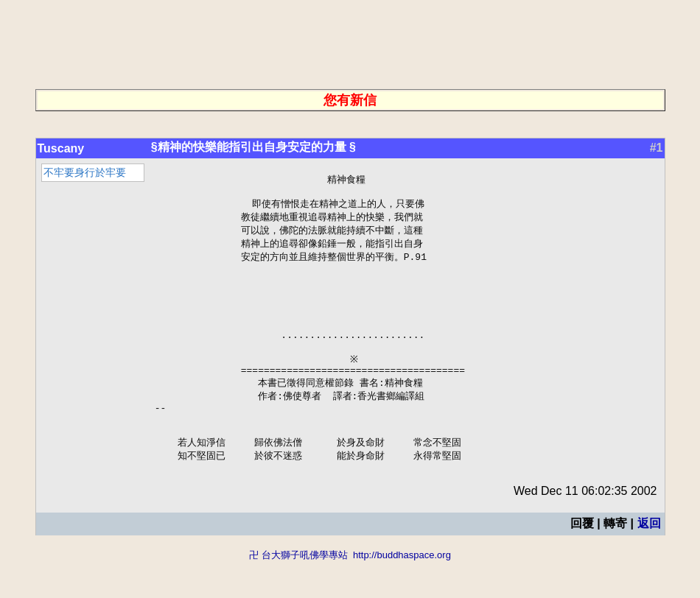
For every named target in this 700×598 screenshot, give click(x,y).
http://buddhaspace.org (402, 591)
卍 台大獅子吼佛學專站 (298, 591)
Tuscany (61, 148)
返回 (649, 559)
